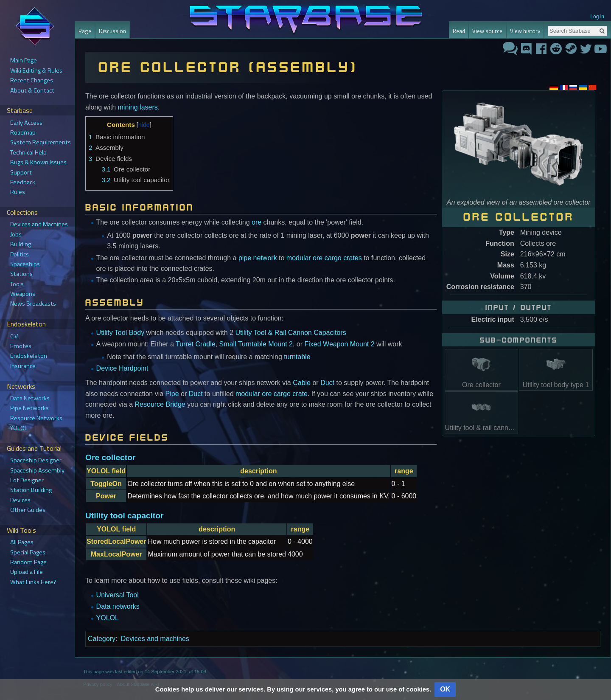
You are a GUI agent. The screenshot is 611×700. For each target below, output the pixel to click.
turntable (297, 357)
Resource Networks (36, 418)
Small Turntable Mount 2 (256, 344)
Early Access (26, 123)
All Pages (22, 542)
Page (85, 31)
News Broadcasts (33, 304)
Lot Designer (27, 480)
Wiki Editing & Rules (36, 70)
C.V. (14, 336)
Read (459, 31)
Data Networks (30, 398)
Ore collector (110, 457)
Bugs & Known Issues (38, 162)
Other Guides (28, 510)
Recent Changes (32, 80)
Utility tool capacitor (124, 516)
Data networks (118, 606)
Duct (327, 383)
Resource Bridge (160, 404)
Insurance (23, 366)
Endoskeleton (29, 356)
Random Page (28, 562)
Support (21, 172)
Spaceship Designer (36, 460)
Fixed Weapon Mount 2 (340, 344)
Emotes (21, 346)
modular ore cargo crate (272, 394)
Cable (302, 383)
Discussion (112, 31)
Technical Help (28, 152)
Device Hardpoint (122, 368)
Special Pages (28, 552)
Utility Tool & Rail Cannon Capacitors (291, 333)
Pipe (172, 394)
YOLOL (108, 618)
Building (21, 244)
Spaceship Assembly (37, 470)
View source (487, 31)
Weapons (23, 294)
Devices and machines (155, 639)
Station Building (31, 490)
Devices (20, 500)
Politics (20, 254)
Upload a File (27, 572)
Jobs (16, 234)
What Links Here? (33, 582)
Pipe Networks (29, 408)
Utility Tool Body (121, 333)
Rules (18, 192)
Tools (17, 284)
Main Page (24, 60)
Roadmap (23, 132)
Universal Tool (118, 595)
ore (256, 222)
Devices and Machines (39, 224)
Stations (21, 274)
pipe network (258, 258)
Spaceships (25, 264)
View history (525, 31)
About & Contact (32, 90)
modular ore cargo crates (324, 258)
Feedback (23, 182)
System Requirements (41, 142)
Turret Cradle (196, 344)
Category (102, 639)
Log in (597, 17)
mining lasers (138, 107)
